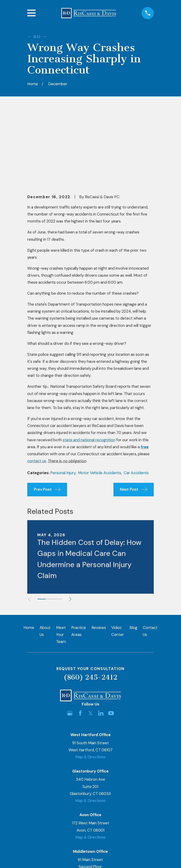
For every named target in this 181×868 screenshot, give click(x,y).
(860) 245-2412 (90, 606)
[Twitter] (90, 642)
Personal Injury (63, 402)
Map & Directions (90, 686)
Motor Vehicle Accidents (100, 402)
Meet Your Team (61, 563)
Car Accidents (136, 402)
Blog (133, 556)
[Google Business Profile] (70, 642)
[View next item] (72, 528)
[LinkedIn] (101, 642)
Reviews (99, 556)
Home (29, 556)
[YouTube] (111, 642)
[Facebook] (80, 642)
